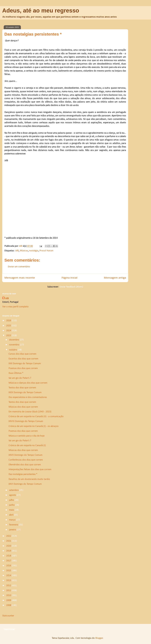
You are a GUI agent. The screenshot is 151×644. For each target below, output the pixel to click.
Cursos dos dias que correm (22, 354)
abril (12, 515)
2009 (9, 600)
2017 (9, 561)
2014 (9, 576)
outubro (13, 350)
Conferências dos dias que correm (26, 460)
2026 (9, 321)
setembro (14, 490)
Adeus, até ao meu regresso (41, 10)
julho (12, 500)
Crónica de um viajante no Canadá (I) (27, 446)
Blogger (99, 638)
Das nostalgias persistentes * (23, 474)
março (13, 520)
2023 (9, 336)
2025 (9, 326)
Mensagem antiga (115, 278)
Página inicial (69, 278)
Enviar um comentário (19, 267)
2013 (9, 581)
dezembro (14, 340)
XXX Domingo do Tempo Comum (25, 364)
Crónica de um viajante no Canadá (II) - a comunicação (36, 417)
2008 (9, 605)
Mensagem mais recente (20, 278)
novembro (14, 345)
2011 (9, 591)
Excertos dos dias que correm (23, 359)
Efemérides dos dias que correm (25, 465)
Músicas (24, 251)
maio (12, 510)
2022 (9, 536)
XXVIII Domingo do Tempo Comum (26, 421)
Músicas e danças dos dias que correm (28, 383)
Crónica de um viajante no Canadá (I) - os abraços (33, 426)
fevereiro (14, 525)
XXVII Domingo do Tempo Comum (25, 455)
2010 (9, 595)
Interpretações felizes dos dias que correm (30, 470)
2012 (9, 586)
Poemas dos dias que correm (23, 368)
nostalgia (34, 251)
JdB (17, 251)
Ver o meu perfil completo (15, 307)
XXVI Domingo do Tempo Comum (25, 484)
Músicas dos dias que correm (23, 407)
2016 (9, 566)
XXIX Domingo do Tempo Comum (25, 393)
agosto (13, 495)
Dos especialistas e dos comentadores (28, 397)
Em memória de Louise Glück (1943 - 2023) (30, 412)
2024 (9, 331)
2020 (9, 546)
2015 (9, 571)
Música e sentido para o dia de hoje (26, 436)
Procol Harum (46, 251)
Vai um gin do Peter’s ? (20, 378)
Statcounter (8, 616)
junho (12, 505)
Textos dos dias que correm (22, 388)
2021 (9, 541)
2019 (9, 551)
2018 (9, 556)
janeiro (13, 530)
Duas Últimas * (16, 373)
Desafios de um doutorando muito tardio (29, 479)
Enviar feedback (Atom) (71, 287)
